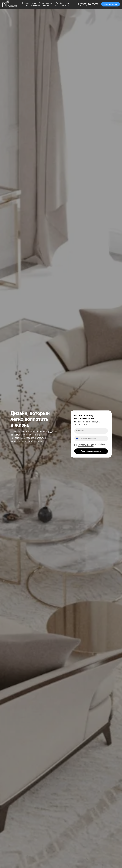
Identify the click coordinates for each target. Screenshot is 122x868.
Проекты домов (29, 3)
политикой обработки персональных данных (91, 445)
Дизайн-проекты (63, 3)
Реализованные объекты (37, 5)
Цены (55, 5)
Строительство (46, 3)
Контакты (65, 5)
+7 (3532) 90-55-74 (87, 4)
